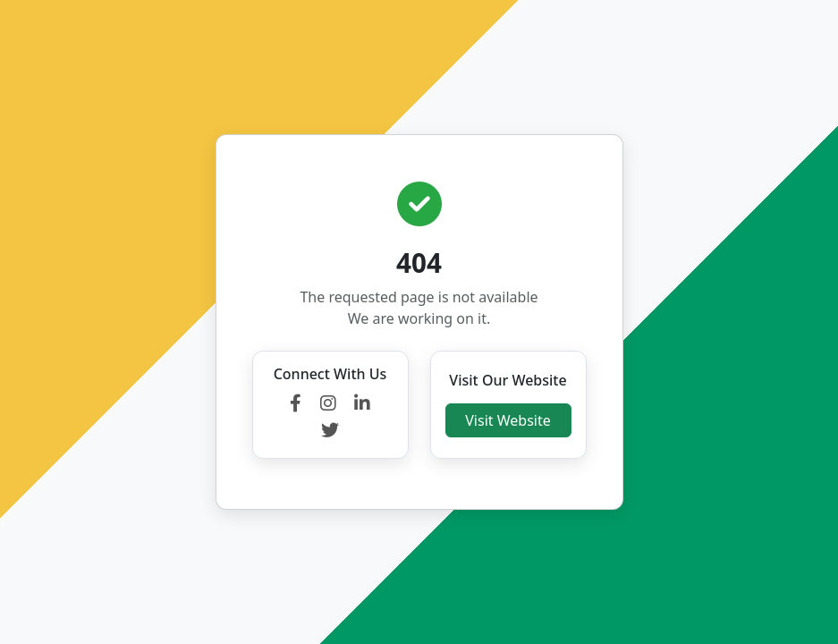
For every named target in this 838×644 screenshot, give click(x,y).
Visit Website (508, 420)
